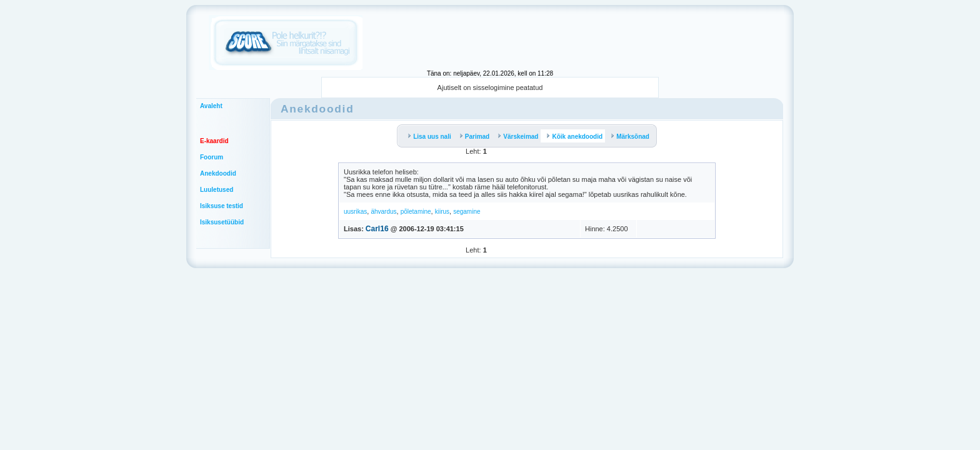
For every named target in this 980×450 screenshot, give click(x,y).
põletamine (416, 212)
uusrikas (355, 212)
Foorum (212, 157)
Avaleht (211, 106)
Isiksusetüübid (222, 222)
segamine (467, 212)
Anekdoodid (218, 173)
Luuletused (217, 190)
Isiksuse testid (222, 206)
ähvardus (383, 212)
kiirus (442, 212)
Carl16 (377, 229)
